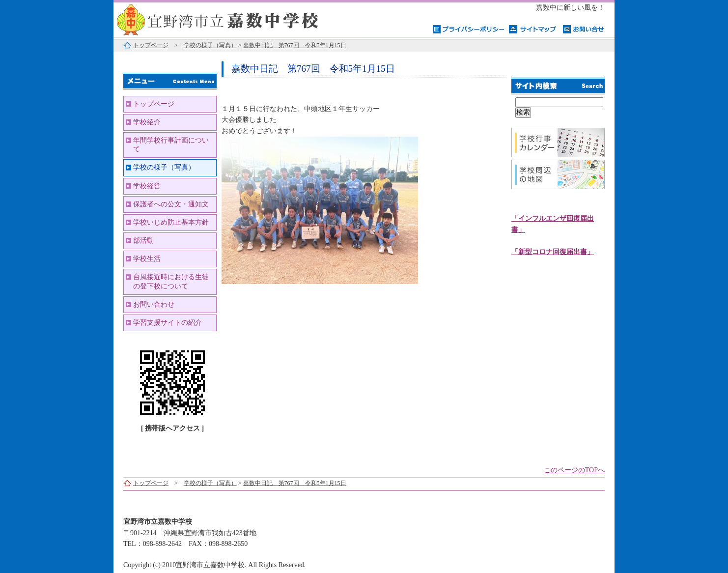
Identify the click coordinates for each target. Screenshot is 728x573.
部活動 (143, 241)
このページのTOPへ (574, 470)
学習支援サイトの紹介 (168, 323)
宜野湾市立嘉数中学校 (236, 18)
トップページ (151, 45)
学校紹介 (147, 122)
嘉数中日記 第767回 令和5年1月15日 (295, 45)
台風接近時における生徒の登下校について (171, 281)
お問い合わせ (154, 304)
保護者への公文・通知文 (171, 204)
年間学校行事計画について (171, 145)
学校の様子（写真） (210, 45)
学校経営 (147, 186)
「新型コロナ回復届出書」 (553, 252)
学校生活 (147, 259)
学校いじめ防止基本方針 (171, 222)
